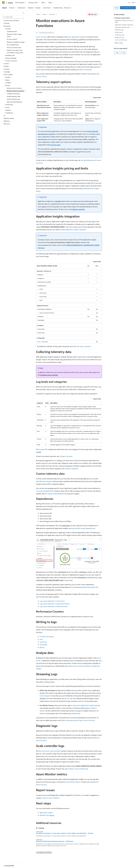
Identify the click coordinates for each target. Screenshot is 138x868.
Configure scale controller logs (78, 769)
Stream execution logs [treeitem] (13, 99)
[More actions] (100, 14)
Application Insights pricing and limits (124, 21)
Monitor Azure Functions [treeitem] (14, 88)
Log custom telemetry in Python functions (54, 606)
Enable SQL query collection (81, 346)
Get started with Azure (128, 8)
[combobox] (13, 17)
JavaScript (42, 491)
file (43, 449)
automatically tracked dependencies (83, 528)
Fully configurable (43, 342)
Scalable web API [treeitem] (12, 31)
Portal (116, 8)
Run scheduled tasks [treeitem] (13, 45)
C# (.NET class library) (47, 637)
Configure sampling (78, 209)
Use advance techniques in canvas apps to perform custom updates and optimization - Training (64, 833)
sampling (58, 201)
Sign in (134, 2)
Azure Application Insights (76, 37)
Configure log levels (66, 456)
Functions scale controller (49, 375)
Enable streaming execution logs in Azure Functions (78, 720)
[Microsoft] (4, 3)
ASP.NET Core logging (47, 815)
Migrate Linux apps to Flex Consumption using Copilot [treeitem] (15, 51)
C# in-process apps (54, 145)
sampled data (76, 713)
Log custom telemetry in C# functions (52, 601)
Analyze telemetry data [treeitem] (14, 96)
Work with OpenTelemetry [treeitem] (15, 102)
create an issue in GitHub (50, 798)
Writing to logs (119, 30)
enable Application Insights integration (73, 230)
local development (46, 696)
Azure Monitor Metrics (73, 782)
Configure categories (71, 469)
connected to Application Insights (83, 705)
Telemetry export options (122, 18)
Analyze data (119, 32)
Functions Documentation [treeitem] (11, 21)
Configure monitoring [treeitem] (13, 94)
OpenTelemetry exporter (44, 481)
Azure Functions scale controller (49, 751)
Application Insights (46, 813)
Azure (44, 14)
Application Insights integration (124, 25)
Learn (38, 14)
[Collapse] (23, 13)
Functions (52, 14)
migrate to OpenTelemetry (56, 494)
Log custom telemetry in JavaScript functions (55, 604)
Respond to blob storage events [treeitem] (14, 35)
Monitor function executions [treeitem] (15, 91)
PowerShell (43, 645)
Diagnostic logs (119, 37)
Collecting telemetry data (122, 27)
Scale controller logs (121, 40)
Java (41, 639)
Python (51, 491)
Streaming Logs (120, 35)
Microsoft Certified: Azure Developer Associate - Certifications (55, 841)
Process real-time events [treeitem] (14, 48)
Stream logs (68, 698)
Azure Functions (41, 37)
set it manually (87, 69)
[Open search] (129, 3)
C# (37, 491)
